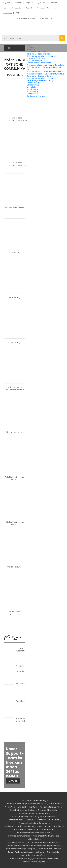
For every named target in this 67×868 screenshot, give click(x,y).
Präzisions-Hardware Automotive (33, 813)
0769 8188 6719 (46, 18)
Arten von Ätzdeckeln (36, 58)
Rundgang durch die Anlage (50, 826)
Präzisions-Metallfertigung (33, 862)
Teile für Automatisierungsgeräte (41, 56)
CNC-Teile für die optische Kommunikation (33, 829)
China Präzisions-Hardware (50, 849)
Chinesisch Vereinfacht (47, 8)
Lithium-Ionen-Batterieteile (39, 63)
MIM (29, 69)
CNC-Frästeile (53, 852)
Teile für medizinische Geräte (40, 54)
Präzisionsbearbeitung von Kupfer (20, 849)
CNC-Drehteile (56, 804)
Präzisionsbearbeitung (36, 52)
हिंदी (18, 13)
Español (30, 3)
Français (18, 3)
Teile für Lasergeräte (36, 61)
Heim (29, 45)
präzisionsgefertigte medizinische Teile (33, 833)
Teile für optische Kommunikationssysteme (46, 67)
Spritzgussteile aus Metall (51, 807)
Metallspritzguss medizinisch (23, 810)
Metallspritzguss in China (48, 820)
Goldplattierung (34, 83)
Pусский (54, 3)
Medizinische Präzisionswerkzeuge (20, 826)
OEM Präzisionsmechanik (19, 836)
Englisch (6, 3)
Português (17, 8)
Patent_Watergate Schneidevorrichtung (26, 852)
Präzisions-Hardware (50, 859)
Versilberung (32, 89)
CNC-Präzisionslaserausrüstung (33, 855)
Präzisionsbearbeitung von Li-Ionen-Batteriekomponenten (34, 842)
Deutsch (29, 8)
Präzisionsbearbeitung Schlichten (34, 823)
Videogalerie (33, 839)
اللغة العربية (41, 3)
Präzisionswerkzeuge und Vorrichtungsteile (45, 65)
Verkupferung (33, 85)
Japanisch (7, 13)
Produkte (31, 49)
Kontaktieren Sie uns (36, 96)
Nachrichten (32, 94)
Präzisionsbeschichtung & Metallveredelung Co (26, 804)
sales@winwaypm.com (26, 18)
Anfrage (13, 781)
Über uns (31, 47)
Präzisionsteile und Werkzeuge (46, 836)
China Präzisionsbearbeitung (33, 800)
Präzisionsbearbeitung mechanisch (46, 846)
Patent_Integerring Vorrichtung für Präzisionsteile (33, 817)
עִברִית (4, 8)
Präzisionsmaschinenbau (17, 846)
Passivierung (32, 92)
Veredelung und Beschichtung (40, 80)
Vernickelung (32, 87)
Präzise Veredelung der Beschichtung (21, 807)
